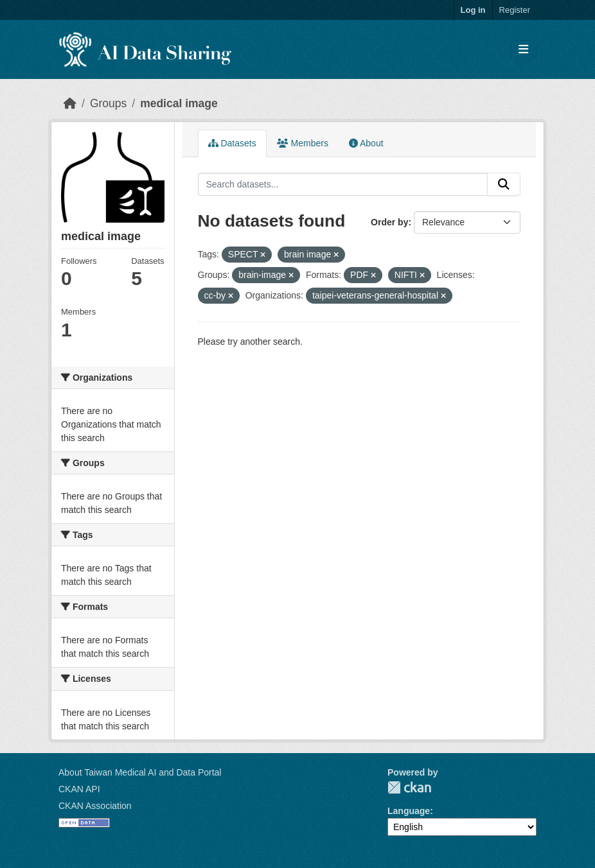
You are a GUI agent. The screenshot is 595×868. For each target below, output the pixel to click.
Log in (473, 10)
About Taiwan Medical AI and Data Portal (140, 772)
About (366, 143)
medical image (179, 103)
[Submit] (504, 184)
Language (409, 811)
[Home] (70, 103)
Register (515, 10)
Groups (108, 103)
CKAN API (79, 789)
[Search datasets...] (343, 184)
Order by (389, 222)
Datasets (232, 143)
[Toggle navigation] (523, 50)
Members (303, 143)
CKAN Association (95, 806)
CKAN (409, 787)
